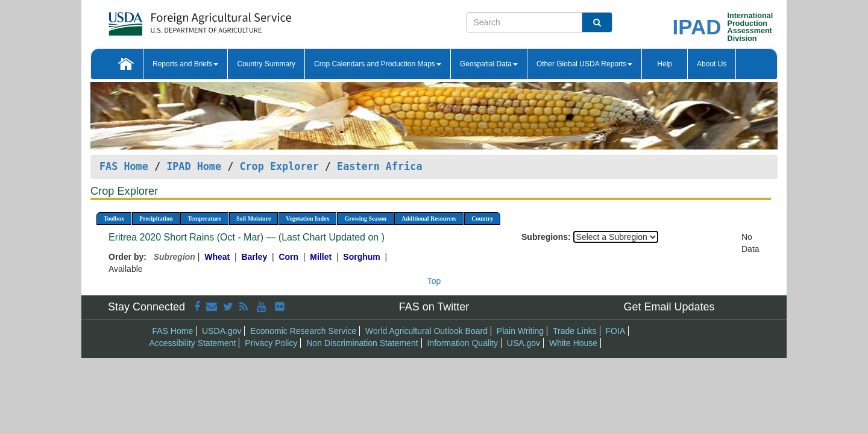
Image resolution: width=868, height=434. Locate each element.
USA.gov (524, 343)
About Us (712, 64)
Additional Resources (429, 219)
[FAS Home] (170, 20)
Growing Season (365, 219)
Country (482, 219)
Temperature (204, 219)
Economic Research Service (303, 331)
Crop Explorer (279, 166)
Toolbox (114, 219)
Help (665, 64)
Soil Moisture (253, 219)
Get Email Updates (669, 307)
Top (434, 281)
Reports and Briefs (185, 64)
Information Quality (462, 343)
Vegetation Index (307, 219)
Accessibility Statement (193, 343)
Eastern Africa (379, 166)
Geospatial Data (489, 64)
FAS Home (124, 166)
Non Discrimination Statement (362, 343)
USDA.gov (222, 331)
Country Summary (266, 64)
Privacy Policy (271, 343)
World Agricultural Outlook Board (426, 331)
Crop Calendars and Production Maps (378, 64)
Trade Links (575, 331)
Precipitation (156, 219)
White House (573, 343)
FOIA (616, 331)
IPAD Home (194, 166)
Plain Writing (520, 331)
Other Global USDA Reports (584, 64)
